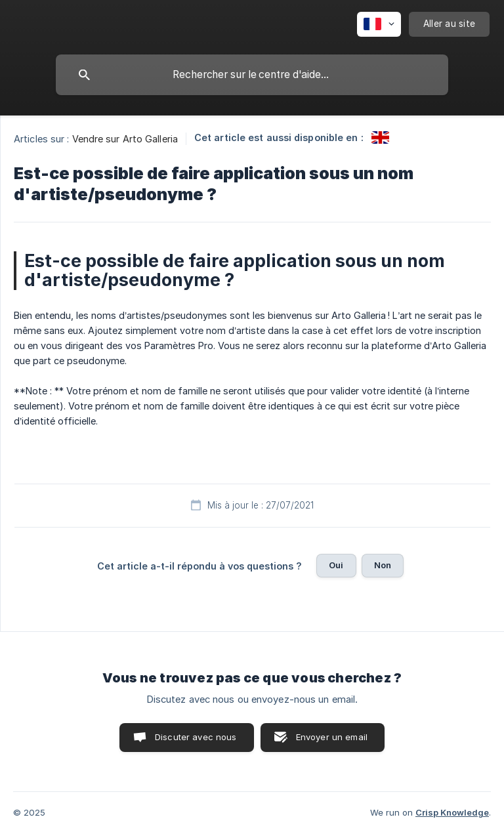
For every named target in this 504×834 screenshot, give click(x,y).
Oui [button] (336, 565)
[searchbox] (252, 75)
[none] (379, 24)
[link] (380, 137)
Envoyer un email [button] (332, 737)
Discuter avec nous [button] (196, 737)
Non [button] (383, 565)
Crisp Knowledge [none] (452, 812)
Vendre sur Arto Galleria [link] (125, 139)
